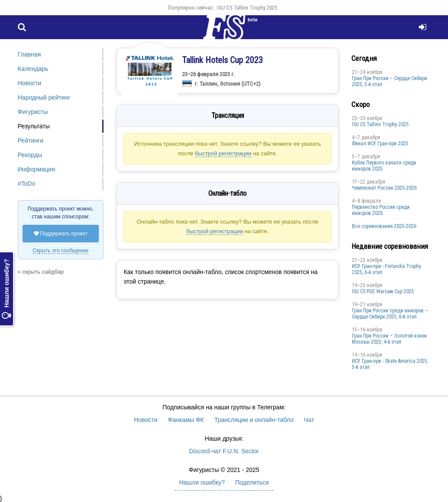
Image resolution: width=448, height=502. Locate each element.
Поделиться (252, 482)
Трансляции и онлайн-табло (254, 420)
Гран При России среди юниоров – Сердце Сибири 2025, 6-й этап (390, 314)
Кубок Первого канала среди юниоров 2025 (384, 166)
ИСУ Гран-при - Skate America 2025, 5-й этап (390, 364)
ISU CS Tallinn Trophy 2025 (247, 8)
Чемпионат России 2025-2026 (384, 188)
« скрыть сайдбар (41, 272)
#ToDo (27, 184)
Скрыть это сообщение (60, 251)
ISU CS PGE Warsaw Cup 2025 (383, 291)
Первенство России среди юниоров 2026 (381, 210)
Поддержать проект (61, 234)
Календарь (33, 69)
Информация (37, 169)
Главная (29, 54)
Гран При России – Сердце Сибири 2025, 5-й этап (389, 81)
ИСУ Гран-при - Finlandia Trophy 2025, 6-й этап (386, 269)
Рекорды (30, 155)
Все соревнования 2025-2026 (384, 226)
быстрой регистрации (223, 153)
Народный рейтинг (44, 97)
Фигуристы (33, 112)
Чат (309, 420)
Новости (30, 83)
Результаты (34, 126)
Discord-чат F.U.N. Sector (224, 451)
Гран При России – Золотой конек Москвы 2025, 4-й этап (389, 339)
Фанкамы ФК (186, 420)
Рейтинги (31, 141)
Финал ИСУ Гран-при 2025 (380, 144)
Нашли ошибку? (7, 289)
